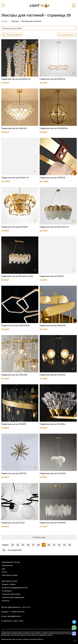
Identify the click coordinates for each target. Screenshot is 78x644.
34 (70, 545)
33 (64, 545)
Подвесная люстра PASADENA (54, 128)
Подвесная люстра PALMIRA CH (16, 79)
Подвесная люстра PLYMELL (53, 424)
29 (44, 545)
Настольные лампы (10, 575)
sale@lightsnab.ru (14, 616)
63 (20, 550)
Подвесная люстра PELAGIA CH (54, 227)
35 (4, 550)
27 (33, 545)
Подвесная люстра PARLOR (14, 128)
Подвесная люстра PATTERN (14, 227)
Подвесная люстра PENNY (52, 276)
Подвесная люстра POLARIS (53, 473)
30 (49, 545)
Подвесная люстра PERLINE (14, 375)
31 (54, 545)
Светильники (7, 565)
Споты (5, 572)
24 (18, 545)
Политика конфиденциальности (15, 588)
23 (13, 545)
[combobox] (39, 28)
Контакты (6, 601)
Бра (3, 569)
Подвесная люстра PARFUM (52, 79)
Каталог (5, 21)
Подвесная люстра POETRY (14, 473)
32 (59, 545)
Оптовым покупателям (11, 594)
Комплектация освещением (13, 597)
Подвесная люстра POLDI (13, 523)
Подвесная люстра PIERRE (14, 424)
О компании (7, 591)
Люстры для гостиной (31, 21)
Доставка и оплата (9, 581)
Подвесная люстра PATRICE (52, 178)
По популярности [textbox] (66, 35)
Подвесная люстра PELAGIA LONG (17, 276)
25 (23, 545)
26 (28, 545)
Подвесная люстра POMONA (53, 523)
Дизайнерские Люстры (11, 562)
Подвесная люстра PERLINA (53, 325)
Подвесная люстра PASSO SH (15, 178)
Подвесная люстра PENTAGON (15, 325)
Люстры (15, 21)
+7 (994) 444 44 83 (17, 612)
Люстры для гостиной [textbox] (12, 28)
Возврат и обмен (9, 584)
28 (38, 545)
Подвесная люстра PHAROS (53, 375)
